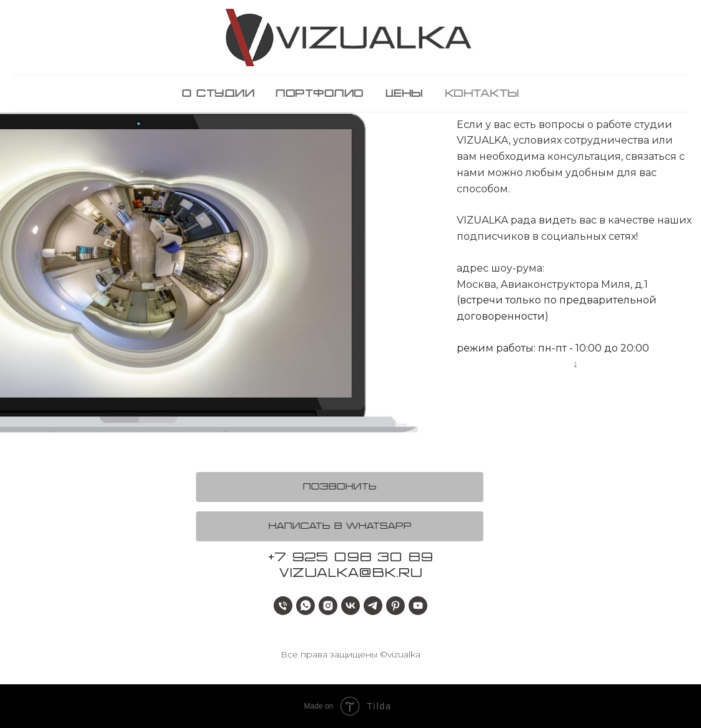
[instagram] (328, 606)
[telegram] (373, 606)
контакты (482, 94)
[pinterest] (395, 606)
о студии (218, 94)
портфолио (320, 94)
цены (404, 94)
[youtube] (418, 606)
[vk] (350, 606)
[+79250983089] (283, 606)
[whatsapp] (306, 606)
